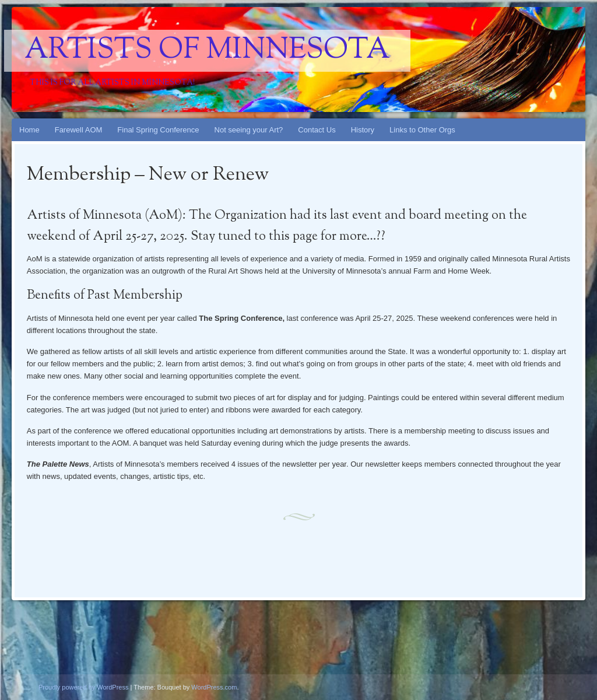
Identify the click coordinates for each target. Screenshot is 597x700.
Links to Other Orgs (422, 130)
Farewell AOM (79, 130)
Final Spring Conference (158, 130)
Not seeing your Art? (249, 130)
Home (29, 130)
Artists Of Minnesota (207, 51)
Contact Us (317, 130)
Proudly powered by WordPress (83, 687)
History (363, 130)
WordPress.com (214, 687)
